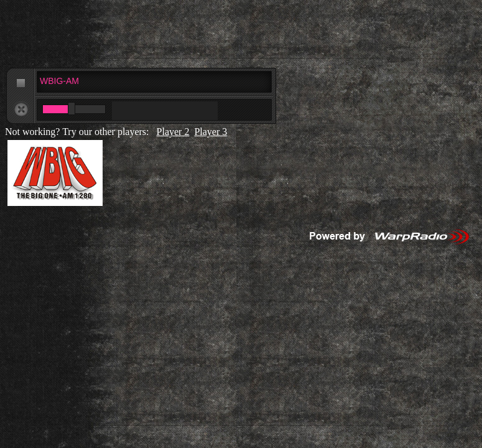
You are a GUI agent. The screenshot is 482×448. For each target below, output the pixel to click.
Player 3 (211, 132)
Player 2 (173, 132)
